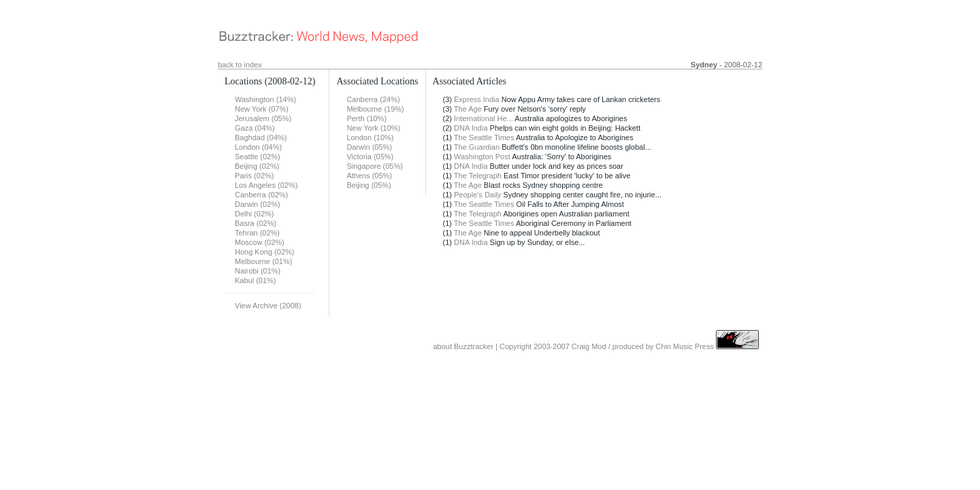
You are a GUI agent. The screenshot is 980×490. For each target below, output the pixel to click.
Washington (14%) (265, 99)
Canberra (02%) (261, 195)
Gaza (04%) (255, 128)
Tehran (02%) (257, 233)
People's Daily (477, 195)
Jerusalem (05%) (263, 118)
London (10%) (370, 137)
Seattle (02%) (258, 157)
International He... (484, 118)
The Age (468, 109)
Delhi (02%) (254, 214)
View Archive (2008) (268, 306)
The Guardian (477, 147)
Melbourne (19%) (375, 109)
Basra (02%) (256, 223)
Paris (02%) (254, 176)
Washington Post (482, 157)
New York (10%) (373, 128)
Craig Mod (589, 346)
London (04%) (258, 147)
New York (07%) (262, 109)
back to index (240, 65)
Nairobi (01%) (258, 271)
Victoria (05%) (370, 157)
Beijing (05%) (369, 185)
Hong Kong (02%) (264, 252)
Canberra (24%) (373, 99)
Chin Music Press (685, 346)
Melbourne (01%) (263, 261)
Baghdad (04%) (261, 137)
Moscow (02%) (260, 242)
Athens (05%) (369, 176)
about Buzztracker (463, 346)
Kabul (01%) (256, 280)
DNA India (471, 128)
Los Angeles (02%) (266, 185)
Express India (477, 99)
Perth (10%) (366, 118)
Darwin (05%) (369, 147)
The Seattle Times (484, 137)
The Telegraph (478, 176)
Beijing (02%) (257, 166)
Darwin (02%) (258, 204)
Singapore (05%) (375, 166)
